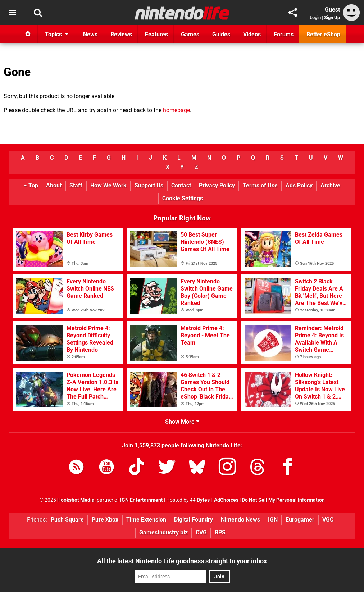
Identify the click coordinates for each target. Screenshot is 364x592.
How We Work (108, 185)
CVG (201, 532)
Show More (182, 422)
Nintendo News (240, 520)
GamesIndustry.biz (163, 532)
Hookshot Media (76, 500)
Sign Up (332, 17)
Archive (330, 185)
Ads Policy (299, 185)
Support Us (149, 185)
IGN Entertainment (142, 500)
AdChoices (226, 500)
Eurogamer (300, 520)
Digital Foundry (194, 520)
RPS (220, 532)
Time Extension (146, 520)
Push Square (67, 520)
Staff (76, 185)
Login (315, 17)
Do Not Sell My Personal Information (283, 500)
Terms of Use (260, 185)
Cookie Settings (183, 198)
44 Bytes (200, 500)
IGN (273, 520)
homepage (176, 110)
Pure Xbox (105, 520)
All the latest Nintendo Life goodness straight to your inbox (182, 561)
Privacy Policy (217, 185)
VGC (328, 520)
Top (31, 185)
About (54, 185)
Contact (181, 185)
